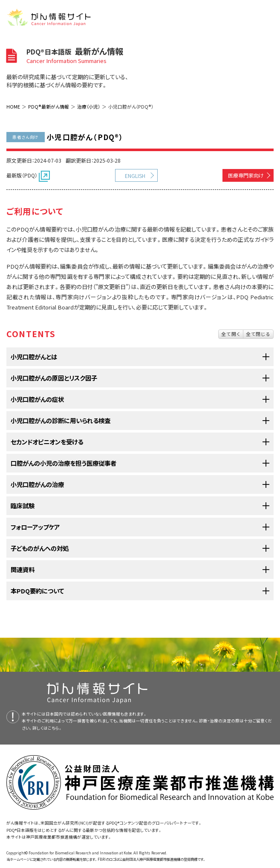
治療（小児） (89, 106)
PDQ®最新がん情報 (49, 106)
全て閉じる (258, 334)
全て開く (231, 334)
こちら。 (55, 728)
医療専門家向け (246, 175)
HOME (13, 106)
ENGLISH (135, 176)
